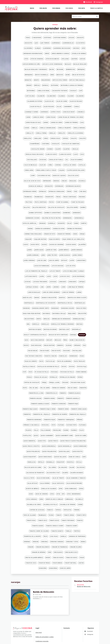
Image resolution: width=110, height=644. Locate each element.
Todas (28, 38)
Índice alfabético (97, 8)
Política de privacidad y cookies (45, 637)
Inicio (32, 8)
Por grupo (43, 8)
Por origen (56, 8)
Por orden (69, 8)
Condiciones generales (42, 641)
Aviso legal (39, 632)
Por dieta (82, 8)
